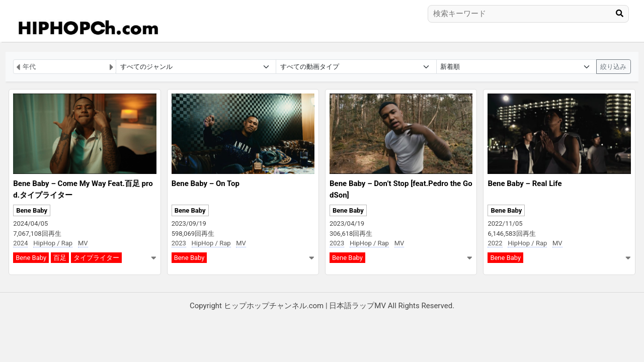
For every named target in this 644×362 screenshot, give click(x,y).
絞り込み (613, 67)
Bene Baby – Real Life (525, 184)
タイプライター (96, 258)
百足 (60, 258)
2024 (20, 243)
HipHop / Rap (53, 243)
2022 (495, 243)
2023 (179, 243)
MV (83, 243)
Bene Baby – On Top (206, 184)
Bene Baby (32, 210)
